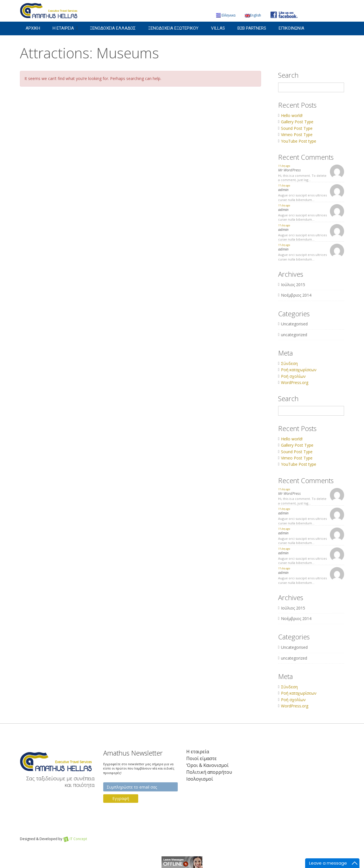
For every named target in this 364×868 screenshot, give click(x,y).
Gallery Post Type (297, 122)
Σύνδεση (289, 363)
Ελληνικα (226, 15)
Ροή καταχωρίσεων (299, 370)
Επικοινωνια (291, 28)
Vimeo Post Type (297, 135)
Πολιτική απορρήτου (209, 772)
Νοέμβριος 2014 (296, 295)
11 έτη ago (284, 166)
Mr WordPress (289, 170)
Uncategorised (294, 324)
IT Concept (78, 839)
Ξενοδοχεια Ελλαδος (113, 28)
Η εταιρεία (198, 752)
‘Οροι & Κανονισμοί (207, 765)
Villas (218, 28)
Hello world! (292, 115)
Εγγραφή (121, 798)
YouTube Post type (299, 141)
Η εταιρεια (63, 28)
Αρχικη (33, 28)
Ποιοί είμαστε (201, 759)
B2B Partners (252, 28)
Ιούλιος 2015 (293, 285)
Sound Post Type (297, 128)
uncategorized (294, 335)
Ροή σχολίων (293, 376)
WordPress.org (295, 382)
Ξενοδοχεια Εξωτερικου (173, 28)
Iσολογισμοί (200, 779)
